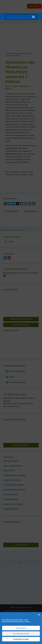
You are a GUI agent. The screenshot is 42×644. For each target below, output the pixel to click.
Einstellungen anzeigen (21, 639)
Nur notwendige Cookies (21, 634)
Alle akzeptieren (21, 628)
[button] (39, 615)
